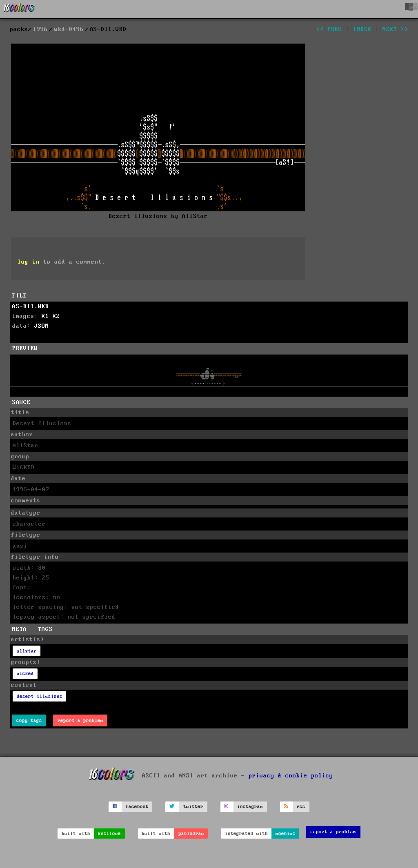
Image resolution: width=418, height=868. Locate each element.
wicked (25, 674)
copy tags (29, 720)
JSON (42, 326)
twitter (193, 807)
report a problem (80, 720)
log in (29, 262)
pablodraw (191, 834)
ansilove (109, 834)
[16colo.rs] (19, 9)
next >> (395, 29)
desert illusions (40, 696)
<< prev (329, 29)
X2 (56, 316)
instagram (250, 807)
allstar (27, 651)
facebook (137, 807)
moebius (286, 834)
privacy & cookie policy (291, 776)
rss (301, 807)
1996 (40, 29)
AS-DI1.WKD (31, 306)
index (362, 29)
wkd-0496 (69, 29)
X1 (45, 316)
